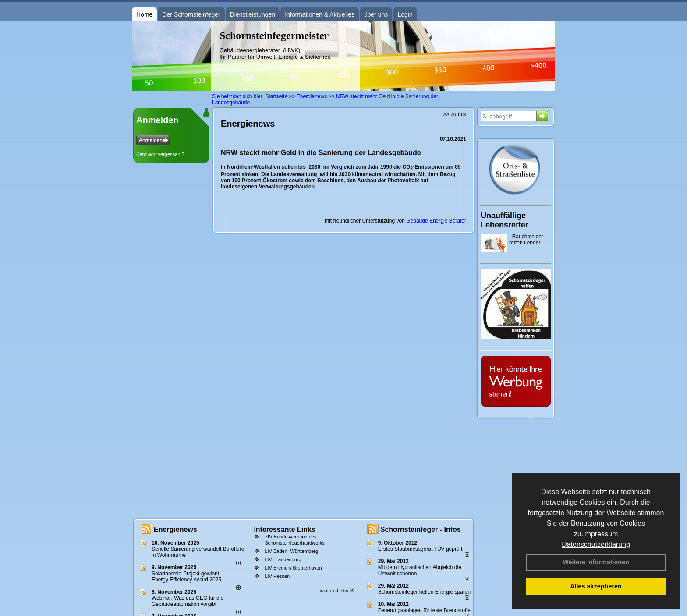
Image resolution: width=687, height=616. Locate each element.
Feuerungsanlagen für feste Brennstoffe (424, 610)
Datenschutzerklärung (596, 544)
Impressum (600, 534)
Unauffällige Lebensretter (505, 220)
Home (144, 14)
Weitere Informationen (596, 562)
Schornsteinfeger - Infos (421, 529)
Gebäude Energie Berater (436, 221)
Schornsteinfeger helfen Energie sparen (424, 592)
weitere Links (337, 591)
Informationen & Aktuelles (320, 14)
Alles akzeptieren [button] (596, 586)
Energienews (175, 529)
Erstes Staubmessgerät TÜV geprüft (420, 549)
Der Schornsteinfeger (191, 14)
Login (405, 14)
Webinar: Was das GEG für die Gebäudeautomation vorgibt (188, 601)
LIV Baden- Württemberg (291, 551)
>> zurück (455, 114)
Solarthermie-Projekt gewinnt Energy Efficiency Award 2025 (186, 577)
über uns (376, 14)
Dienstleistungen (253, 14)
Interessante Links (285, 529)
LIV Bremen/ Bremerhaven (293, 568)
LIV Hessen (277, 576)
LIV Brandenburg (283, 559)
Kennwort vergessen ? (160, 154)
